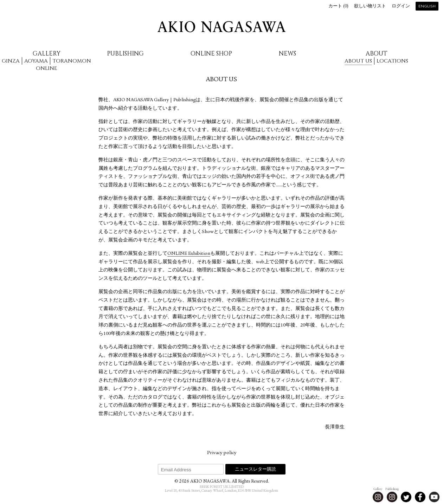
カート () (338, 7)
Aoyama (36, 61)
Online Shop (211, 54)
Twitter (406, 497)
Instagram (378, 497)
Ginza (11, 61)
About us (358, 61)
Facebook (420, 497)
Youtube (434, 497)
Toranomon (72, 61)
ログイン (401, 7)
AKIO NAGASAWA (222, 27)
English (427, 7)
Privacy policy (222, 453)
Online (46, 68)
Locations (392, 61)
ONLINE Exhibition (189, 254)
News (287, 54)
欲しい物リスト (370, 7)
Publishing (125, 54)
